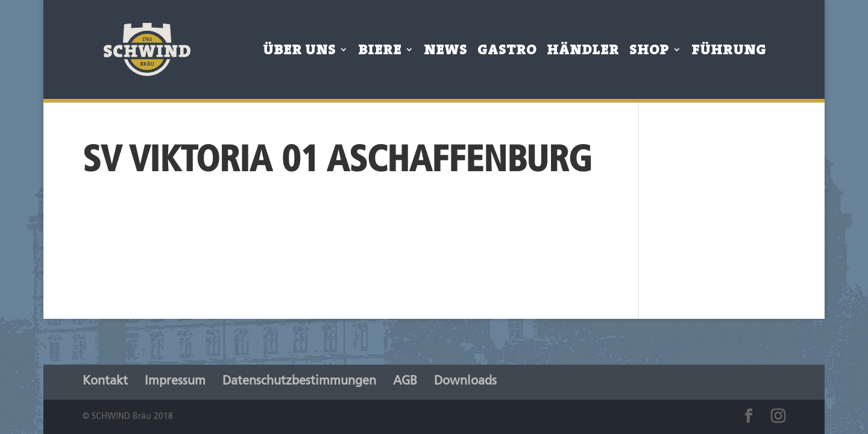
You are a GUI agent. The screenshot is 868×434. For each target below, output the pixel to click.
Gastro (507, 52)
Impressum (175, 382)
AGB (405, 382)
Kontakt (105, 382)
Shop (649, 52)
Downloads (465, 382)
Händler (583, 52)
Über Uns (299, 52)
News (445, 52)
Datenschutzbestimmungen (299, 382)
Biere (380, 52)
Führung (729, 52)
